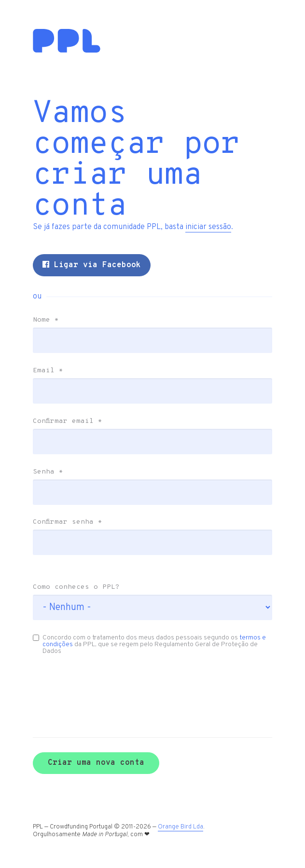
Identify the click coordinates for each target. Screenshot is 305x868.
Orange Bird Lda (180, 827)
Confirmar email (68, 421)
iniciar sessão (208, 227)
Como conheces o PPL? (76, 587)
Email (48, 371)
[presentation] (84, 682)
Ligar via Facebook (92, 265)
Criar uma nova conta (96, 763)
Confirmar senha (68, 522)
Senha (48, 472)
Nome (46, 320)
